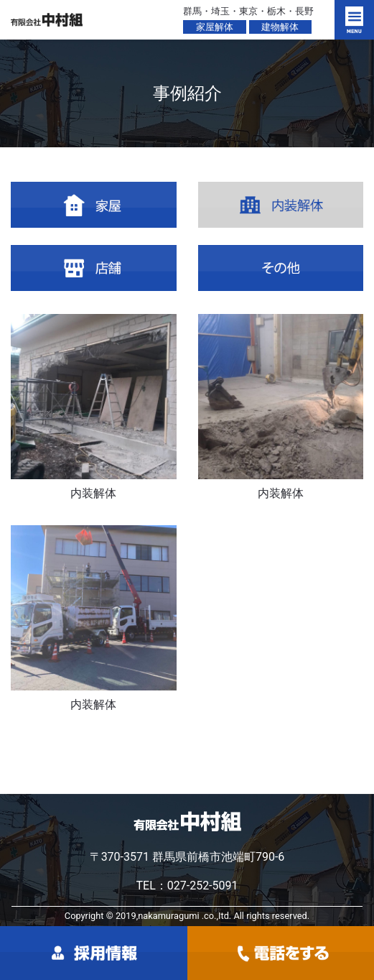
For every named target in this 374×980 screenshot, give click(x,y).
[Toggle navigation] (354, 20)
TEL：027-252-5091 (187, 886)
